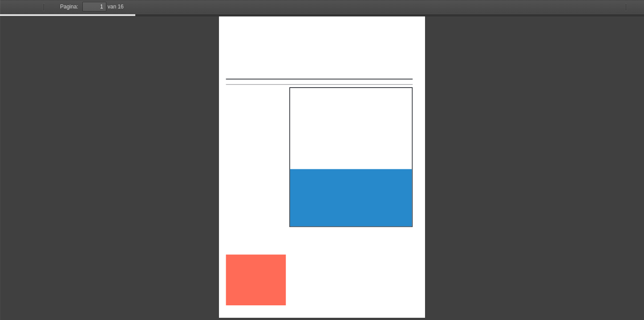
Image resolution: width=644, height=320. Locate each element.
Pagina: (69, 7)
